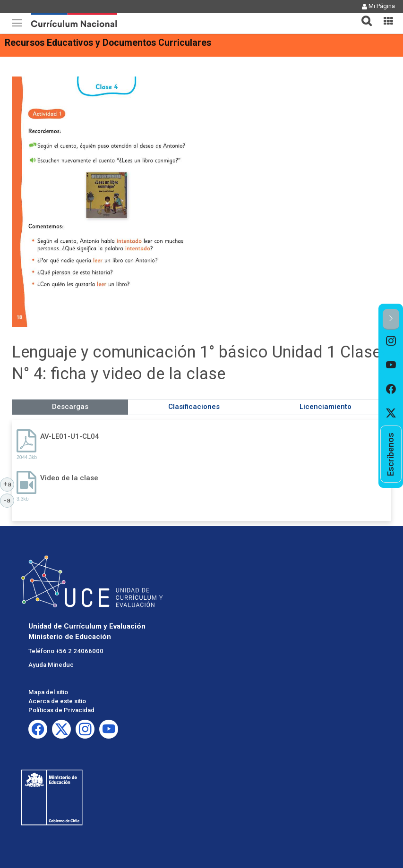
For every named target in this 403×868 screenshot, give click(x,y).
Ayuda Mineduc (51, 665)
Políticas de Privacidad (61, 710)
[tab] (363, 15)
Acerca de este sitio (57, 701)
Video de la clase (69, 478)
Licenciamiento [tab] (326, 407)
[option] (391, 342)
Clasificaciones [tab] (194, 407)
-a (9, 500)
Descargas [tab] (70, 407)
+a (9, 484)
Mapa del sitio (48, 692)
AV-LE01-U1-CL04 (70, 436)
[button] (363, 15)
